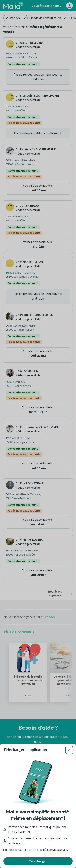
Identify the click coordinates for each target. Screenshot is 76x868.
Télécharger (38, 861)
